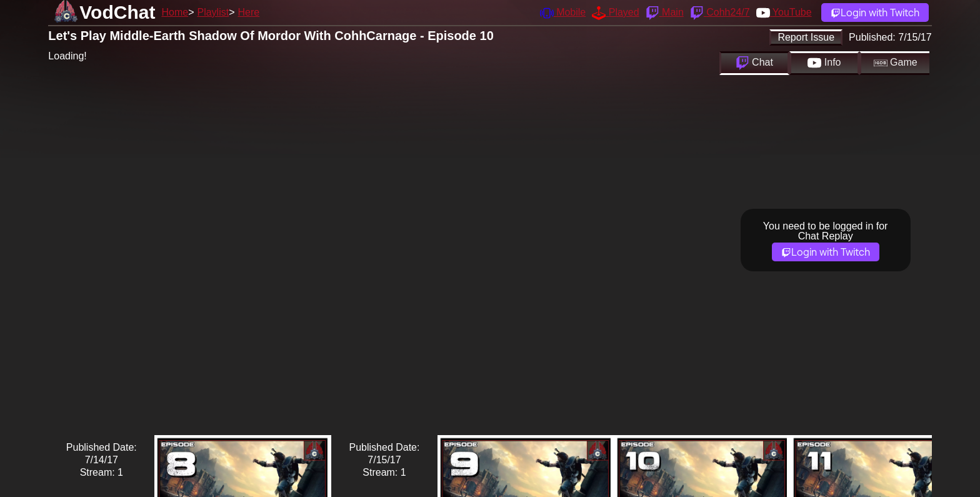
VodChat (117, 12)
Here (249, 12)
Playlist (213, 12)
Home (175, 12)
